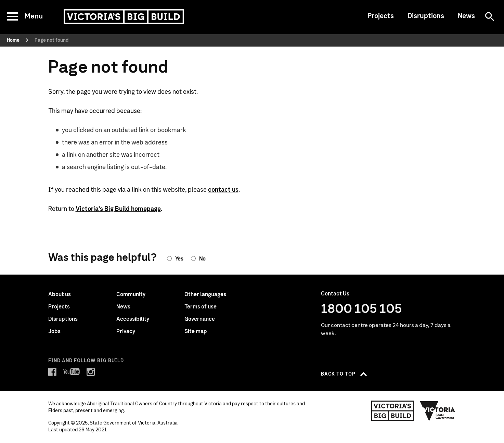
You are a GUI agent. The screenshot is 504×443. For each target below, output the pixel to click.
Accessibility (133, 319)
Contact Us (335, 294)
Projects (381, 16)
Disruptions (426, 16)
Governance (200, 319)
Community (131, 294)
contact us (223, 190)
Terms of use (201, 307)
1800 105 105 (361, 309)
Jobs (54, 331)
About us (60, 294)
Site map (196, 331)
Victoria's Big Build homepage (118, 209)
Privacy (126, 331)
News (466, 16)
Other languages (205, 294)
